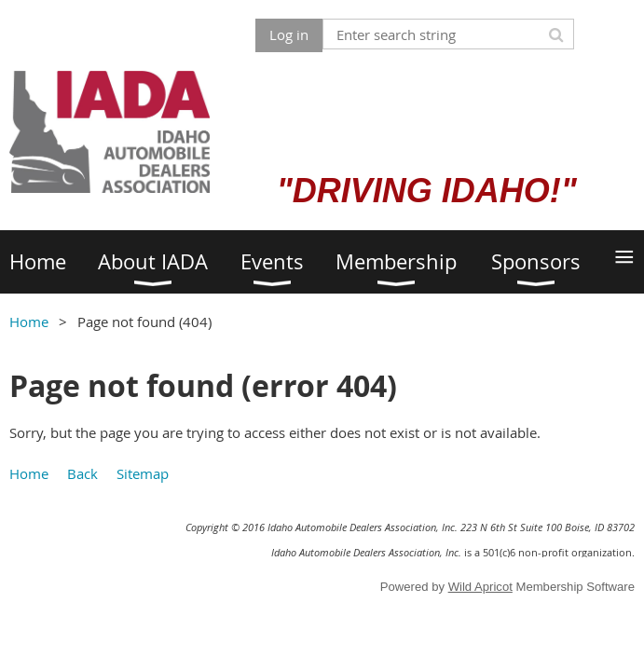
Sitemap (143, 473)
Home (29, 322)
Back (82, 473)
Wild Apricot (480, 587)
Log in (289, 34)
